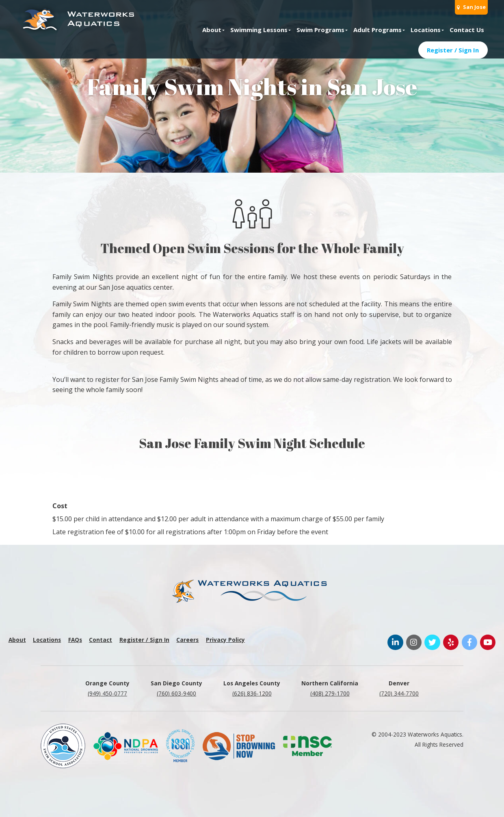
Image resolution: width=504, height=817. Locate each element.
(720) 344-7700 (399, 693)
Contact (101, 640)
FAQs (75, 640)
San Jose (471, 7)
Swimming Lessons (259, 30)
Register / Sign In (453, 50)
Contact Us (467, 30)
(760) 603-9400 (176, 693)
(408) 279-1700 (330, 693)
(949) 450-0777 (107, 693)
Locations (426, 30)
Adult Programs (377, 30)
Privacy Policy (225, 640)
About (212, 30)
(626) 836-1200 (252, 693)
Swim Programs (320, 30)
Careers (187, 640)
